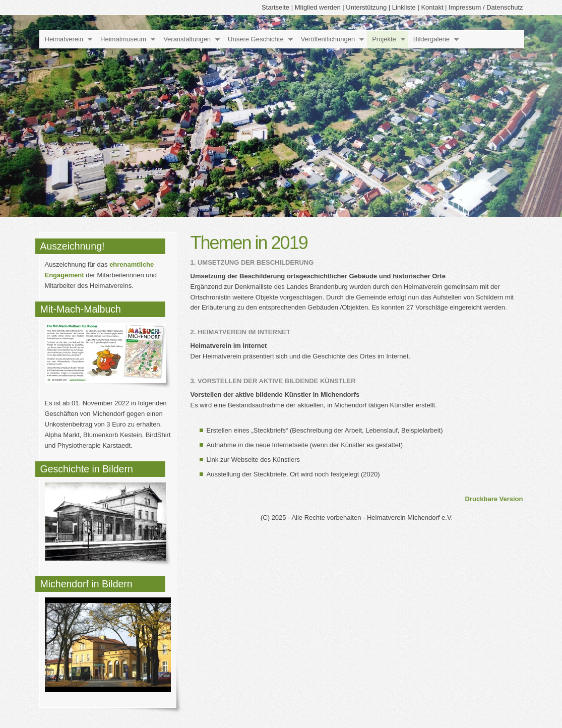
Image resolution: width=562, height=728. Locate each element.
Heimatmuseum (123, 39)
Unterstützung (366, 7)
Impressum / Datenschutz (486, 7)
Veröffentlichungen (328, 39)
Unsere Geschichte (256, 39)
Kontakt (432, 7)
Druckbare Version (494, 499)
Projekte (384, 39)
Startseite (275, 7)
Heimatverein (64, 39)
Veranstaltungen (187, 39)
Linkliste (404, 7)
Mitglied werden (318, 7)
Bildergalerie (431, 39)
